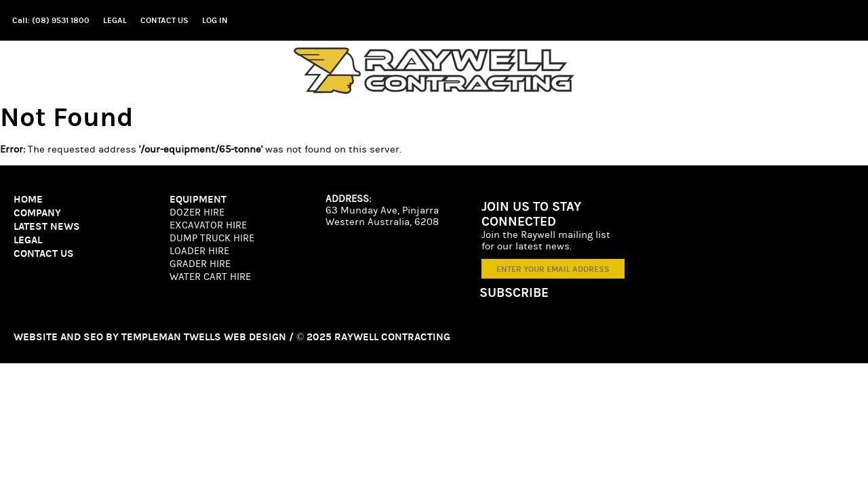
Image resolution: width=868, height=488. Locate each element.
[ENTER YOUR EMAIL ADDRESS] (760, 269)
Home (446, 70)
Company (522, 70)
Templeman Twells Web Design (190, 323)
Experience (787, 70)
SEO (101, 323)
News (701, 70)
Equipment (618, 70)
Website (55, 323)
